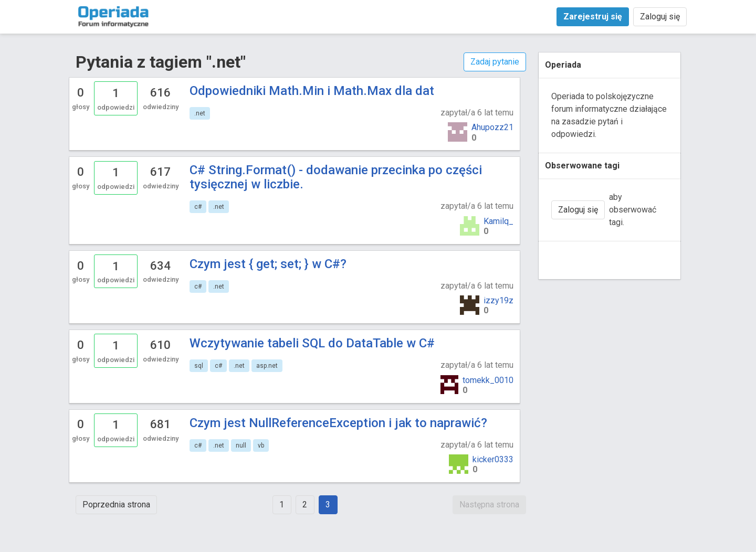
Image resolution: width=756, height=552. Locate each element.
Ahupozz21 (492, 127)
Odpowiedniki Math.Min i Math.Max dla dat (312, 91)
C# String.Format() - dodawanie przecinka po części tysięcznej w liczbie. (336, 177)
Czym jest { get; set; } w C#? (268, 264)
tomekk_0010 (488, 380)
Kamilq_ (498, 221)
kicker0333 (493, 459)
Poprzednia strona (116, 505)
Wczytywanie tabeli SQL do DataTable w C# (312, 343)
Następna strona (489, 505)
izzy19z (498, 300)
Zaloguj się (660, 17)
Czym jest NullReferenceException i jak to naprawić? (338, 423)
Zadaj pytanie (495, 62)
